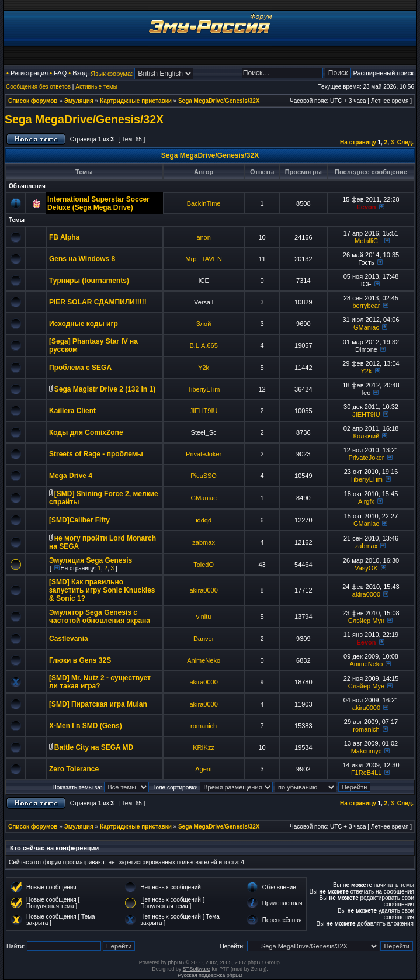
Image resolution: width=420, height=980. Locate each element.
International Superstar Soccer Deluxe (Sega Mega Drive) (98, 203)
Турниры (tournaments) (89, 281)
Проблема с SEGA (80, 368)
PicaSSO (204, 476)
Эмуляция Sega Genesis (91, 560)
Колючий (367, 436)
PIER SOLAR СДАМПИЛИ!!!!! (98, 302)
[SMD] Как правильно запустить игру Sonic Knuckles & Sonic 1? (102, 590)
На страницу (358, 142)
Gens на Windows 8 (82, 259)
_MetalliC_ (366, 241)
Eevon (366, 207)
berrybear (366, 306)
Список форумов (33, 101)
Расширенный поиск (383, 73)
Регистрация (29, 73)
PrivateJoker (204, 454)
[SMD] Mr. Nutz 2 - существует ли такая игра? (100, 682)
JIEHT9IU (204, 411)
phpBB (176, 962)
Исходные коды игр (84, 324)
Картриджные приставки (136, 101)
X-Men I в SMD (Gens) (86, 726)
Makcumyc (367, 751)
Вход (80, 73)
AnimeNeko (204, 660)
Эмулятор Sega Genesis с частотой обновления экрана (100, 617)
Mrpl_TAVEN (204, 259)
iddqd (204, 520)
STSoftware (197, 969)
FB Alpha (64, 237)
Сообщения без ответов (38, 87)
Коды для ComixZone (86, 432)
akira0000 (203, 590)
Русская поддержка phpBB (210, 975)
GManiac (366, 327)
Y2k (204, 368)
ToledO (204, 565)
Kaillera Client (72, 411)
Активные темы (96, 87)
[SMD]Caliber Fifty (79, 520)
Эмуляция (79, 101)
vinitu (204, 617)
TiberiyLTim (204, 389)
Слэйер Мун (366, 621)
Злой (204, 324)
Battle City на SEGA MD (94, 747)
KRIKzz (204, 747)
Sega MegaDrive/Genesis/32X (219, 101)
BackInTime (204, 203)
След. (405, 142)
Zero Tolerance (74, 769)
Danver (204, 639)
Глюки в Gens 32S (80, 660)
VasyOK (366, 568)
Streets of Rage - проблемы (96, 454)
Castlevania (69, 639)
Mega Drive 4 (71, 476)
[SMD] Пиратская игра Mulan (98, 704)
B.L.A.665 (203, 345)
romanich (204, 726)
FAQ (60, 73)
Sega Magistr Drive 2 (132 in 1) (105, 389)
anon (203, 237)
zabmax (204, 542)
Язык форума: (112, 74)
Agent (204, 769)
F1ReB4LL (366, 773)
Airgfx (366, 501)
